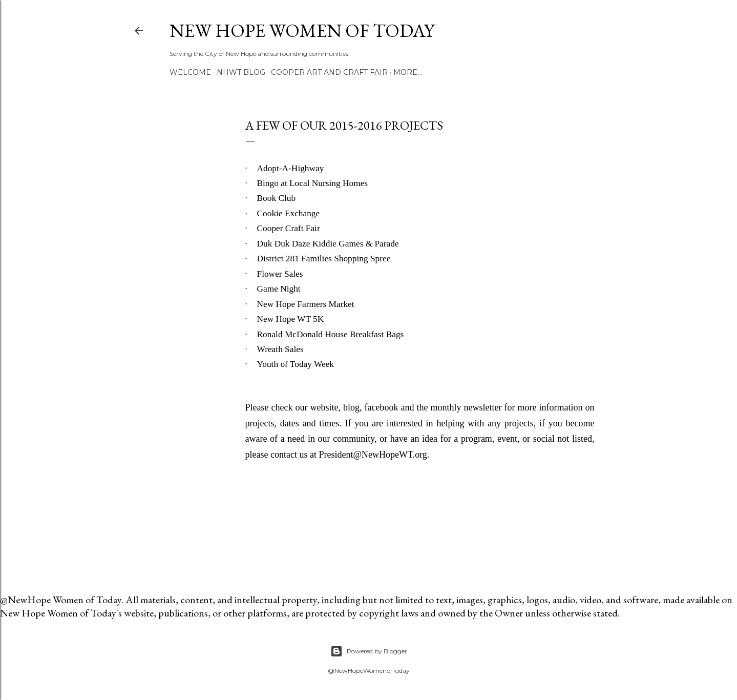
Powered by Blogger (369, 651)
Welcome (190, 72)
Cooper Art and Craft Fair (329, 72)
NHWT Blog (241, 72)
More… (408, 72)
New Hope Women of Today (302, 30)
